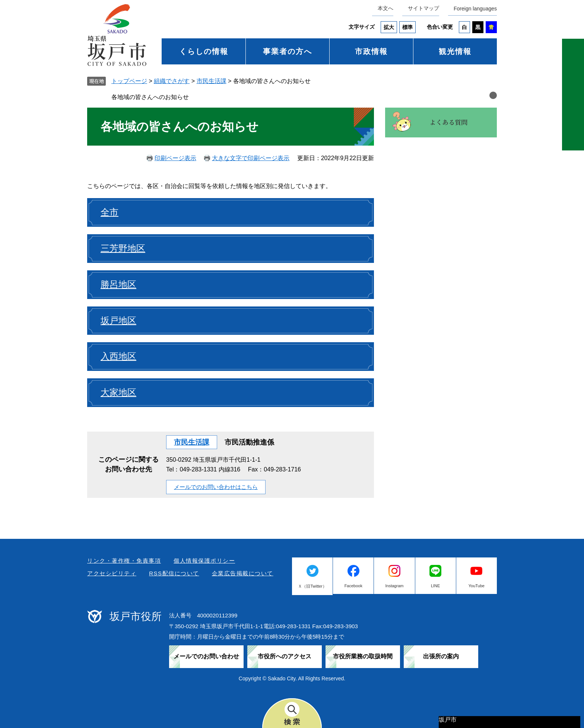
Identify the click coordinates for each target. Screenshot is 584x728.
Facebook (353, 586)
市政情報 (371, 51)
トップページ (129, 81)
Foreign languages (475, 9)
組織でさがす (172, 81)
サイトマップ (423, 8)
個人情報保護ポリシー (204, 561)
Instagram (395, 586)
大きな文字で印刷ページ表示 (251, 158)
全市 (110, 212)
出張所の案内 (441, 656)
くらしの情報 (204, 51)
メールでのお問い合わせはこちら (216, 487)
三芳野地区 (123, 248)
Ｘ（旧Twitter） (312, 586)
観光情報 (455, 51)
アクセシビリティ (112, 573)
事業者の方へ (288, 51)
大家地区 (118, 392)
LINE (435, 586)
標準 (407, 27)
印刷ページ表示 (175, 158)
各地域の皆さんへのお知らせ (150, 97)
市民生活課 (212, 81)
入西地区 (118, 356)
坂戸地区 (118, 320)
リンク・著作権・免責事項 (124, 561)
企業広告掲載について (243, 573)
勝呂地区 (118, 284)
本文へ (385, 8)
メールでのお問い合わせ (206, 656)
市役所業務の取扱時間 (363, 656)
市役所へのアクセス (285, 656)
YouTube (477, 586)
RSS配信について (174, 573)
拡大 (389, 27)
